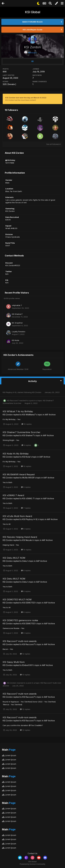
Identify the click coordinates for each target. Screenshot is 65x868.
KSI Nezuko (27, 540)
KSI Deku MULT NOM (14, 558)
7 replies (26, 508)
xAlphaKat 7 (17, 305)
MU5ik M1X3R (28, 478)
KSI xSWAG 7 (28, 498)
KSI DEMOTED (29, 603)
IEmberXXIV (28, 665)
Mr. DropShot (17, 323)
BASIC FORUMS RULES (32, 22)
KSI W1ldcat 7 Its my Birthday (18, 411)
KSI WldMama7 (29, 415)
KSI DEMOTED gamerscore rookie (20, 620)
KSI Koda (15, 340)
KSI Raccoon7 (13, 401)
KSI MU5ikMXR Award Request (19, 474)
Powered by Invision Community (32, 864)
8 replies (26, 529)
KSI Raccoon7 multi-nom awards (20, 641)
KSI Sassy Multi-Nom (14, 662)
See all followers (54, 144)
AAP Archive (50, 415)
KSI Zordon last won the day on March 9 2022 (26, 98)
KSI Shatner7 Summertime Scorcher (22, 432)
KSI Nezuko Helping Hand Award (20, 537)
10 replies (27, 424)
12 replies (25, 654)
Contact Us (32, 853)
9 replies (26, 445)
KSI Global (33, 12)
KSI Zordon (37, 392)
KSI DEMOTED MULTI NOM (17, 600)
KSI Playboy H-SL (10, 392)
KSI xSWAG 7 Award (13, 495)
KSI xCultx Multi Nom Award (17, 516)
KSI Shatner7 (17, 314)
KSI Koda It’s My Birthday (16, 454)
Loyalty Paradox (19, 332)
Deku (25, 561)
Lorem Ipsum (9, 755)
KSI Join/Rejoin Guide (32, 30)
